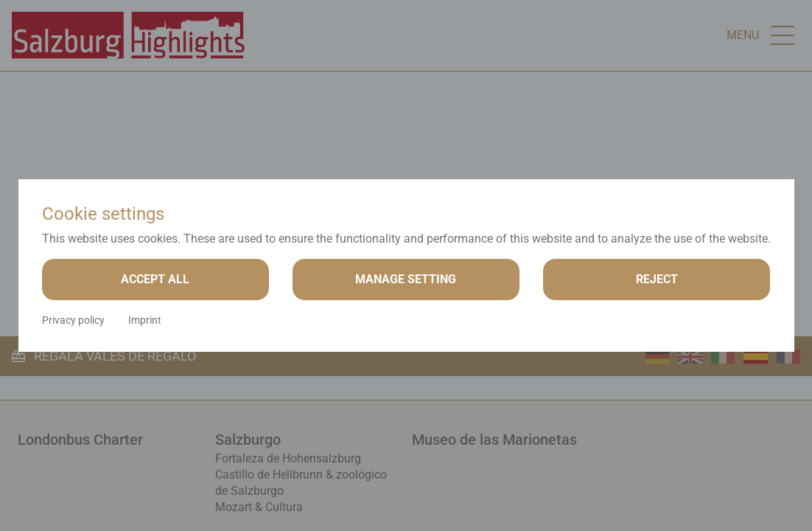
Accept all (155, 279)
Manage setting (406, 279)
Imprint (145, 320)
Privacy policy (73, 320)
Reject (657, 279)
